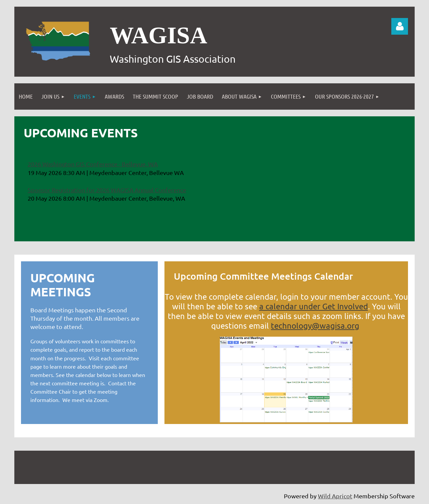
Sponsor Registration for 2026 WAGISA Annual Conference (107, 190)
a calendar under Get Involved (314, 306)
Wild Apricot (335, 496)
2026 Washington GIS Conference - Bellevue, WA (93, 164)
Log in (400, 26)
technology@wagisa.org (315, 325)
